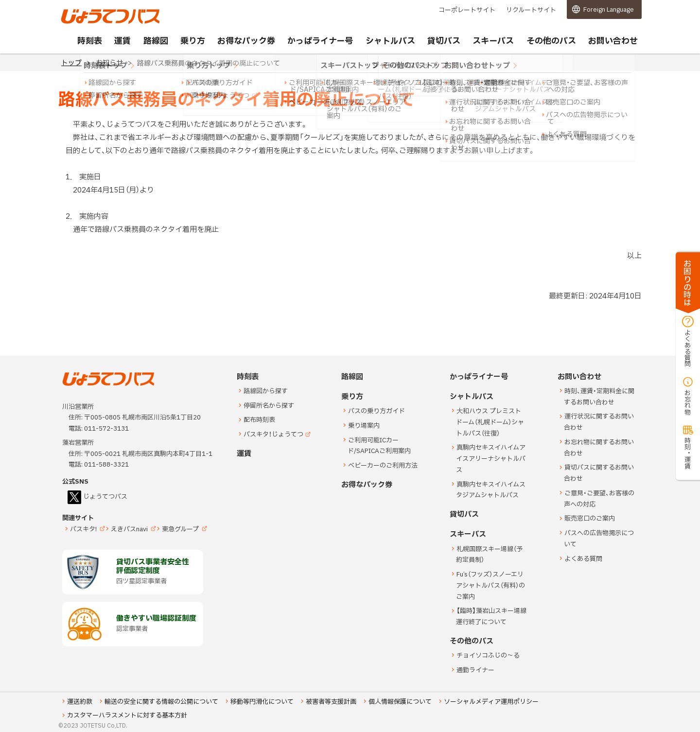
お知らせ (109, 63)
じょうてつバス (88, 23)
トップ (71, 63)
